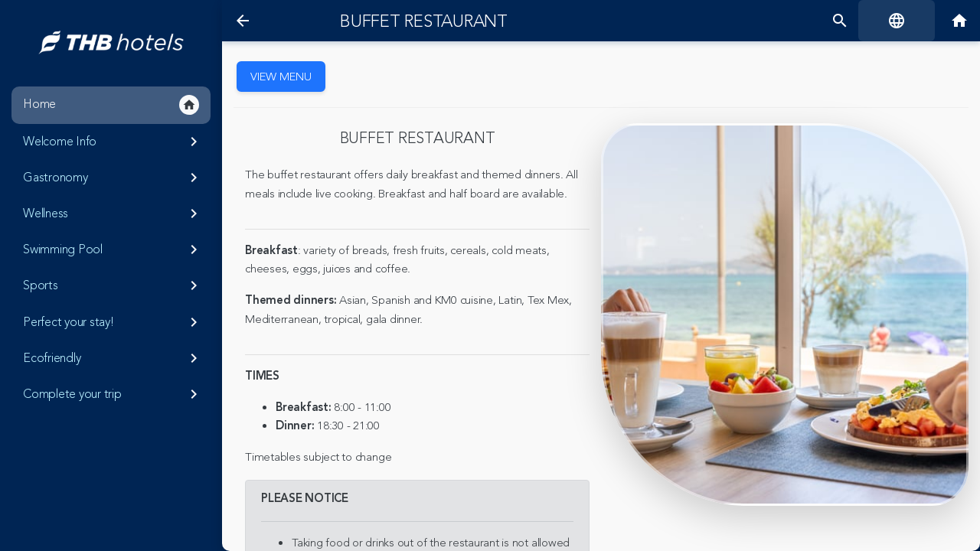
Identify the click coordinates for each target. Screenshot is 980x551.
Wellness (113, 214)
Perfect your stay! (113, 322)
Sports (113, 285)
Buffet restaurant (424, 21)
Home (111, 105)
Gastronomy (113, 178)
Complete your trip (113, 394)
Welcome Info (113, 142)
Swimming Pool (113, 249)
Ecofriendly (113, 358)
